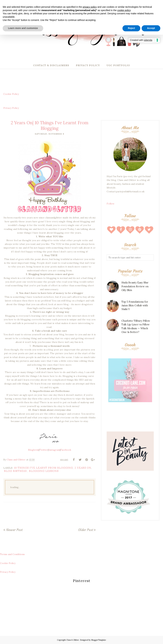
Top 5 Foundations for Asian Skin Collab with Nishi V (135, 305)
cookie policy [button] (124, 10)
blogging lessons (44, 471)
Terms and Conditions (12, 554)
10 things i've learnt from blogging (43, 468)
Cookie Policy (11, 94)
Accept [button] (151, 28)
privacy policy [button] (90, 7)
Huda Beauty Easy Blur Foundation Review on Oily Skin (135, 286)
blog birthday (16, 471)
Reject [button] (131, 28)
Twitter (44, 450)
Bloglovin (33, 450)
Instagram (54, 450)
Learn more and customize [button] (23, 28)
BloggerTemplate (99, 640)
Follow (111, 204)
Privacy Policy (11, 108)
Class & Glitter (73, 640)
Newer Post (14, 530)
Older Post (86, 530)
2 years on (83, 468)
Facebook (66, 450)
